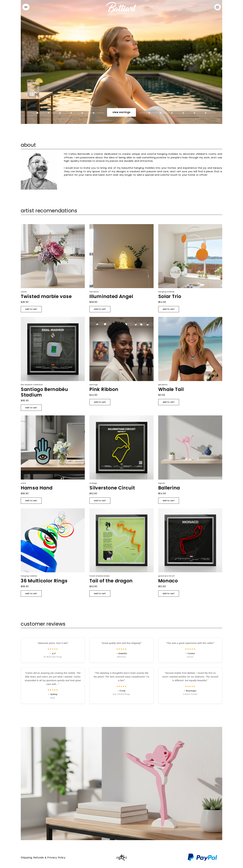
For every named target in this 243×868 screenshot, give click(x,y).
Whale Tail (171, 389)
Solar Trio (170, 296)
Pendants (163, 385)
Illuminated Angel (111, 296)
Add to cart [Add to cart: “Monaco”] (169, 593)
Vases (24, 292)
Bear (53, 698)
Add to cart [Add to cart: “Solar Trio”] (169, 309)
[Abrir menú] (26, 7)
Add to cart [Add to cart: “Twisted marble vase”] (31, 309)
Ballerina (169, 488)
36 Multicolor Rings (44, 581)
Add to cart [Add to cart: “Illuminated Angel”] (100, 309)
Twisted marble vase (46, 296)
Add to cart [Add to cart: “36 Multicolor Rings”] (31, 593)
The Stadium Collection (32, 385)
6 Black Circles (190, 694)
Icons (23, 483)
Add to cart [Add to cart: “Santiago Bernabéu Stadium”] (31, 408)
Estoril (190, 657)
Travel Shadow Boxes (99, 576)
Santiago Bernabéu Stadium (44, 392)
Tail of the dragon (111, 581)
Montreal (122, 657)
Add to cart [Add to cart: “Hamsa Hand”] (31, 501)
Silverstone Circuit (112, 488)
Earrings (94, 385)
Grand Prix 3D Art (166, 576)
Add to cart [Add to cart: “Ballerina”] (169, 501)
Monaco (168, 581)
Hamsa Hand (37, 488)
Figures (162, 483)
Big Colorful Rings (122, 694)
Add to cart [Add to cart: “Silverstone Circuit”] (100, 501)
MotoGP (93, 483)
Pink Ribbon (104, 389)
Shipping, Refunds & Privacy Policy (43, 858)
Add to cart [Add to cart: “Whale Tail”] (169, 402)
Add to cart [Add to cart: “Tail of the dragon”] (100, 593)
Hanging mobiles (167, 292)
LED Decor (94, 292)
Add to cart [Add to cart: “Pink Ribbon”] (100, 402)
